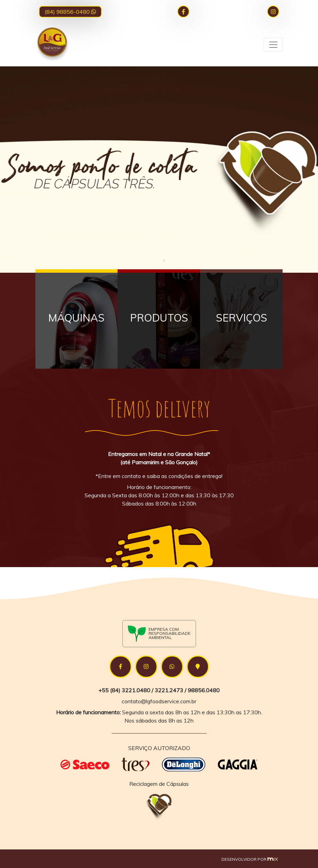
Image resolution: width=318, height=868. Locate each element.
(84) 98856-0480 (70, 12)
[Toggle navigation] (273, 45)
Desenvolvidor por (250, 859)
